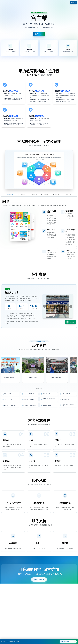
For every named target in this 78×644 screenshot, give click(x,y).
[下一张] (71, 315)
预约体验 (39, 34)
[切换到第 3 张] (60, 326)
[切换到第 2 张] (58, 326)
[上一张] (45, 315)
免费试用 (73, 3)
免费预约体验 (39, 589)
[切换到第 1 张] (57, 326)
